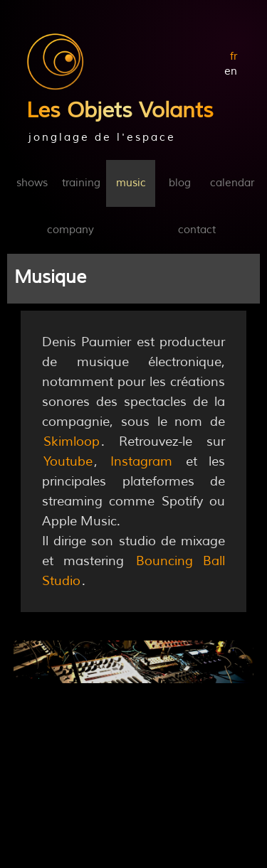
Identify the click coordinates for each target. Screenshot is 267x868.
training (81, 183)
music (131, 183)
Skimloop (72, 441)
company (70, 230)
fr (234, 57)
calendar (232, 183)
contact (197, 230)
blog (180, 183)
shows (32, 183)
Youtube (68, 461)
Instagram (141, 461)
